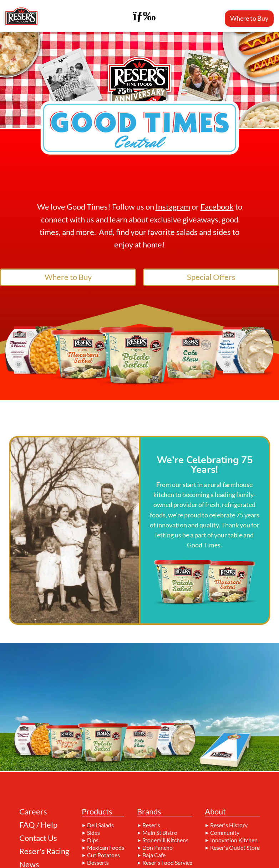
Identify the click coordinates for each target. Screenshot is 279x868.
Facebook (217, 207)
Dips (93, 840)
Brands (149, 812)
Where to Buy (249, 18)
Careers (33, 812)
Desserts (98, 863)
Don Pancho (158, 848)
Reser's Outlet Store (235, 848)
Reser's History (229, 825)
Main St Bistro (160, 833)
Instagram (173, 207)
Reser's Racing (44, 851)
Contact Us (38, 838)
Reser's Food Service (167, 863)
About (215, 812)
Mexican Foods (106, 848)
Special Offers (211, 277)
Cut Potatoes (103, 855)
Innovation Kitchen (234, 840)
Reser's (151, 825)
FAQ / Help (38, 825)
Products (97, 812)
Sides (93, 833)
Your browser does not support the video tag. (139, 80)
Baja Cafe (154, 855)
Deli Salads (100, 825)
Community (225, 833)
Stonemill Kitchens (165, 840)
